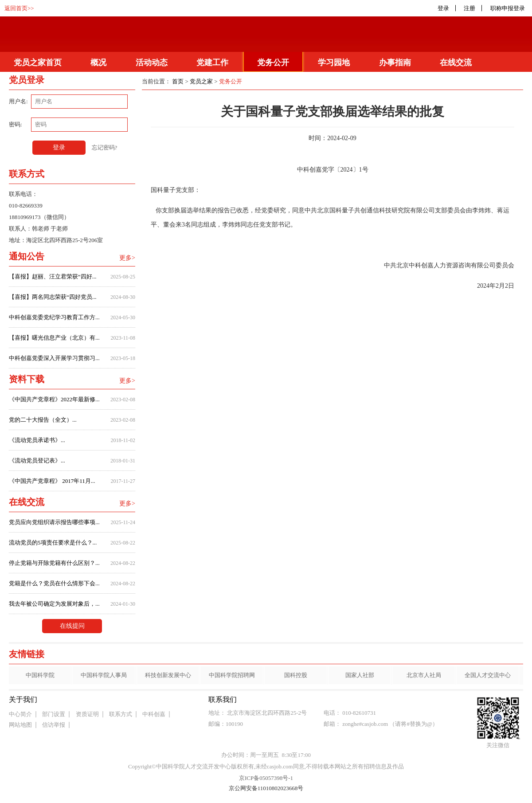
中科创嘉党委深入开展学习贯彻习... (54, 358)
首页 (178, 81)
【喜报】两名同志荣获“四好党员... (53, 297)
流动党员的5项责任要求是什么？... (53, 543)
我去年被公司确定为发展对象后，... (54, 604)
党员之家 (201, 81)
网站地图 (20, 725)
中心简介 (20, 714)
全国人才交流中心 (488, 675)
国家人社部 (360, 675)
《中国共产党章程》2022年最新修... (54, 399)
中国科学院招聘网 (232, 675)
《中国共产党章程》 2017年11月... (52, 481)
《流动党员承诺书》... (37, 440)
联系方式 (121, 714)
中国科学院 (40, 675)
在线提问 (72, 626)
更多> (127, 258)
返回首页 (16, 8)
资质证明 (87, 714)
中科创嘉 (154, 714)
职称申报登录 (509, 8)
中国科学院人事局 (104, 675)
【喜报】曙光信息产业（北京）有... (54, 338)
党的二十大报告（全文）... (43, 420)
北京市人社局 (424, 675)
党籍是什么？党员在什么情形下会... (54, 583)
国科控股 (296, 675)
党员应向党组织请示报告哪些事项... (54, 522)
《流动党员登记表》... (37, 460)
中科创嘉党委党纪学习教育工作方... (54, 317)
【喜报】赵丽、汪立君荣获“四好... (53, 276)
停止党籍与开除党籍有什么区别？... (54, 563)
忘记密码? (105, 147)
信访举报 (54, 725)
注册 (469, 8)
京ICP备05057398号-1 (266, 778)
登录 (443, 8)
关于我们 (23, 699)
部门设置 (54, 714)
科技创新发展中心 (168, 675)
